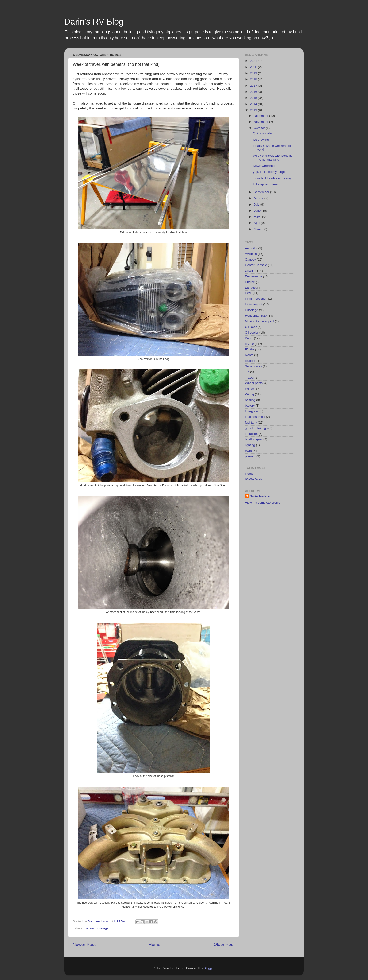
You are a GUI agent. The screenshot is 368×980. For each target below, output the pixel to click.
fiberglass (252, 411)
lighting (250, 445)
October (260, 128)
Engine (89, 928)
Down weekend (264, 166)
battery (250, 406)
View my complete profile (263, 503)
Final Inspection (256, 299)
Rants (249, 355)
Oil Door (251, 327)
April (257, 223)
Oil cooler (252, 332)
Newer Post (84, 944)
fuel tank (251, 422)
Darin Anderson (262, 496)
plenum (250, 456)
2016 (254, 92)
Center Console (256, 265)
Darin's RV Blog (94, 22)
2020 (254, 67)
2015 (254, 98)
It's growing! (261, 140)
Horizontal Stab (256, 316)
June (258, 211)
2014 (254, 104)
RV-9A (250, 349)
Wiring (249, 394)
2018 (254, 79)
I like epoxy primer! (266, 184)
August (259, 198)
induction (251, 434)
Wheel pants (254, 383)
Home (154, 944)
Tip (247, 372)
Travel (249, 378)
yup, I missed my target (269, 172)
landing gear (254, 439)
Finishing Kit (254, 304)
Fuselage (102, 928)
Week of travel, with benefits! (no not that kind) (273, 157)
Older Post (224, 944)
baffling (250, 400)
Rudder (250, 361)
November (261, 122)
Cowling (251, 271)
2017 (254, 86)
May (257, 217)
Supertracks (253, 366)
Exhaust (251, 288)
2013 (254, 110)
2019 (254, 73)
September (262, 192)
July (257, 204)
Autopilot (251, 248)
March (259, 229)
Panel (249, 338)
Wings (249, 389)
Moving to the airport (259, 321)
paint (248, 451)
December (261, 116)
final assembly (255, 417)
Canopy (251, 259)
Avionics (251, 254)
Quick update (262, 133)
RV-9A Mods (254, 479)
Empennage (254, 276)
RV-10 (249, 344)
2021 (254, 61)
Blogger (209, 968)
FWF (248, 293)
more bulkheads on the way (272, 178)
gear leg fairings (256, 428)
